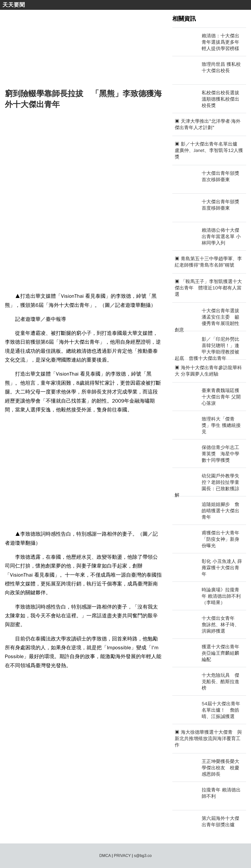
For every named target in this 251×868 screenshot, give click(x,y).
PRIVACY (122, 856)
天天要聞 (14, 5)
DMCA (105, 856)
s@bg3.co (143, 856)
